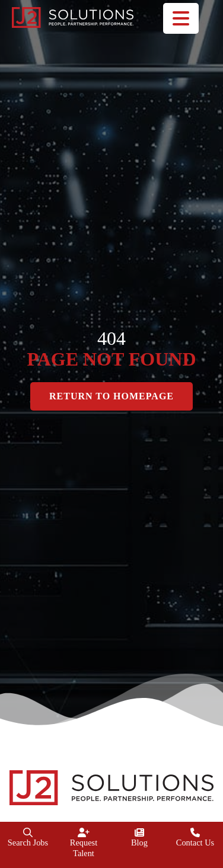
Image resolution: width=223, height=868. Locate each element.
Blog (139, 843)
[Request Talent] (84, 832)
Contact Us (195, 843)
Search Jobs (28, 843)
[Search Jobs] (28, 832)
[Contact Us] (195, 832)
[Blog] (139, 832)
